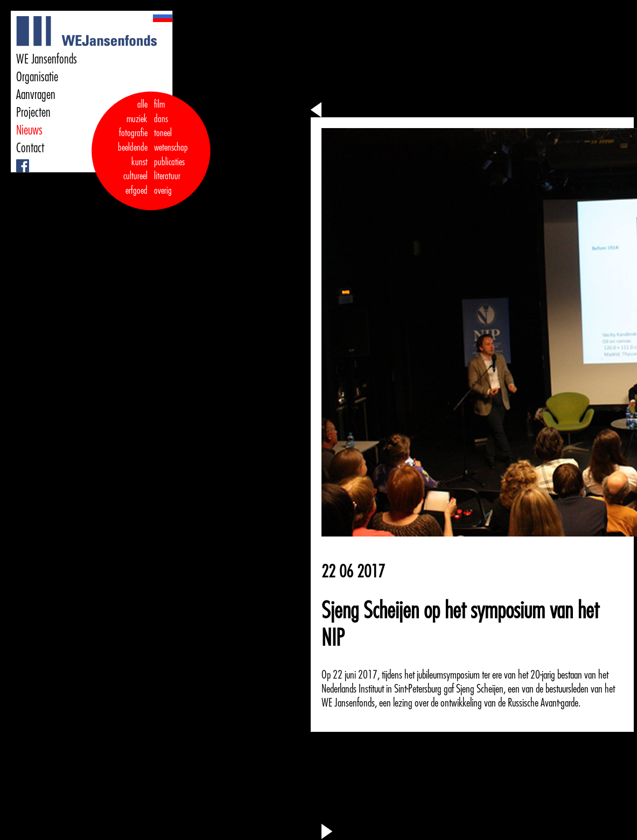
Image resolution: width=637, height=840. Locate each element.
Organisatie (37, 77)
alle (142, 104)
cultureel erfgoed (135, 183)
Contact (30, 148)
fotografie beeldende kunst (133, 147)
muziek (137, 119)
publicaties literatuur (169, 169)
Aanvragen (36, 95)
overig (163, 190)
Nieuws (29, 130)
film (159, 104)
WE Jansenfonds (47, 59)
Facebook (17, 160)
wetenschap (171, 147)
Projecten (33, 112)
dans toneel (163, 126)
